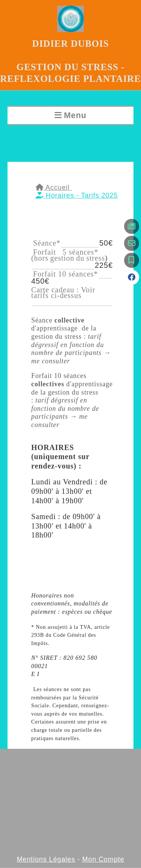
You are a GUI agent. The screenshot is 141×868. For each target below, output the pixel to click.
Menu (75, 115)
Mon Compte (103, 859)
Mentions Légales (46, 859)
